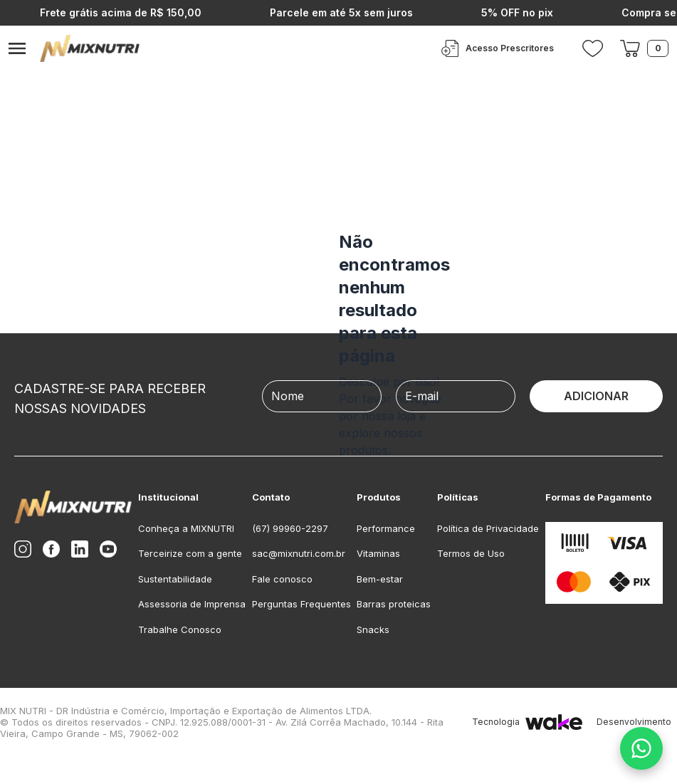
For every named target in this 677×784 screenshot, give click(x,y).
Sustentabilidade (175, 579)
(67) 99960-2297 (290, 528)
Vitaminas (378, 553)
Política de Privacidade (488, 528)
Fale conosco (282, 579)
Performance (386, 528)
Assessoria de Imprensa (192, 604)
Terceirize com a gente (190, 553)
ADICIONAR (596, 396)
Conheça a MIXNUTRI (186, 528)
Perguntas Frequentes (301, 604)
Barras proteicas (394, 604)
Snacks (373, 629)
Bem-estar (380, 579)
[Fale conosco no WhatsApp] (641, 748)
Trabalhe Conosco (180, 629)
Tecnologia (527, 722)
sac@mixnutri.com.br (299, 553)
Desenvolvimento (637, 722)
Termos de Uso (471, 553)
